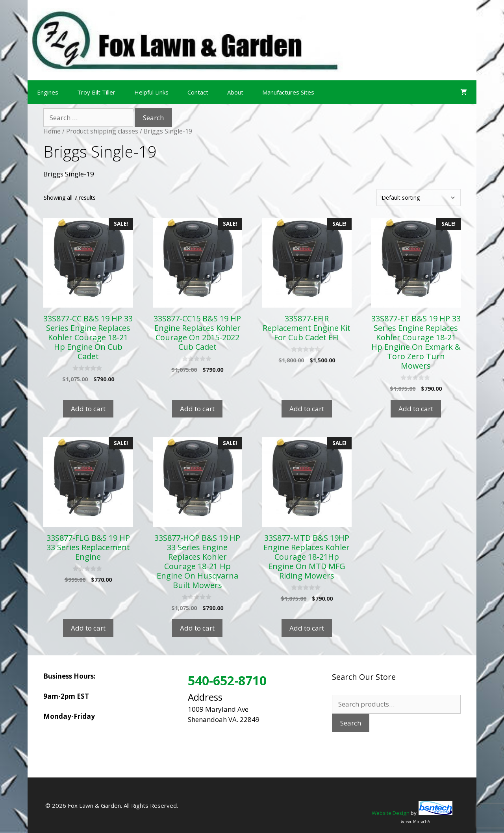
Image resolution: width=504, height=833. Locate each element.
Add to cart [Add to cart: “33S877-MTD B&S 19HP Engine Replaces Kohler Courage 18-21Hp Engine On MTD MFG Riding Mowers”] (307, 628)
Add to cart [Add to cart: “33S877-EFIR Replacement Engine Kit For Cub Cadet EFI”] (307, 409)
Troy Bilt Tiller (96, 92)
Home (52, 131)
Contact (198, 92)
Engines (48, 92)
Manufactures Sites (288, 92)
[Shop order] (419, 198)
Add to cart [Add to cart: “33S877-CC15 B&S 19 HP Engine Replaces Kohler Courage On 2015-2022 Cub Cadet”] (197, 409)
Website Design (391, 813)
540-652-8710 (227, 680)
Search (351, 723)
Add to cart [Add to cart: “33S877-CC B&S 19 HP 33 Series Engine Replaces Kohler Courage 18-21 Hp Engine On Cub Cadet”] (88, 409)
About (235, 92)
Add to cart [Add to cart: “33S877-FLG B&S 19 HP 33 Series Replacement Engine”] (88, 628)
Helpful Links (151, 92)
